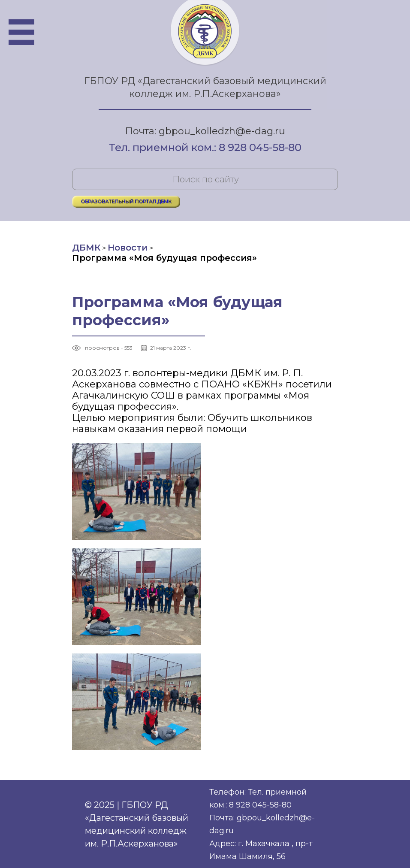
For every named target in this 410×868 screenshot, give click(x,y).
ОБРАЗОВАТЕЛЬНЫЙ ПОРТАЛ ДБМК (126, 201)
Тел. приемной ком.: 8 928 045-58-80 (205, 148)
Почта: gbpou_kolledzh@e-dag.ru (205, 131)
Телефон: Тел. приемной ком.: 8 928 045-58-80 (258, 798)
